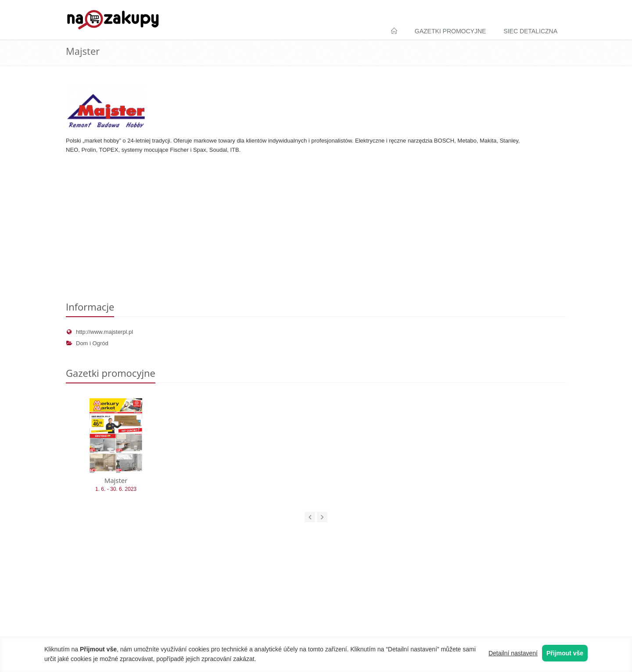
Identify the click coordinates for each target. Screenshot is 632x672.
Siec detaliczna (530, 31)
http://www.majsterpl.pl (99, 332)
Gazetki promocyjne (451, 31)
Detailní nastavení (513, 653)
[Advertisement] (316, 229)
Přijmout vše (565, 653)
